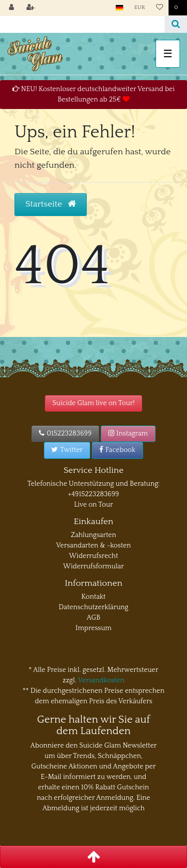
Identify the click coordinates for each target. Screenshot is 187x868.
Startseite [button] (51, 204)
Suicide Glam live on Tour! (93, 403)
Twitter (67, 450)
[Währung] (140, 8)
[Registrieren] (30, 8)
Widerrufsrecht (93, 556)
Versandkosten (101, 680)
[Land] (119, 8)
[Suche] (176, 24)
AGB (93, 618)
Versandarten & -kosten (93, 545)
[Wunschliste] (160, 8)
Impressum (93, 628)
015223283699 (65, 434)
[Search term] (82, 24)
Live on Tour (93, 505)
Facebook (117, 450)
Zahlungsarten (93, 535)
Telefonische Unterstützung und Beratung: (94, 484)
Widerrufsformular (94, 566)
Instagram (128, 434)
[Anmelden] (11, 8)
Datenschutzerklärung (94, 607)
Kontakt (93, 597)
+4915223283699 (93, 494)
